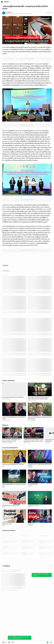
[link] (9, 642)
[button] (4, 642)
